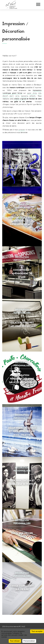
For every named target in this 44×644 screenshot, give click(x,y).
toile (40, 93)
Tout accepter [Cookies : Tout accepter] (37, 631)
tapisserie (24, 96)
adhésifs (33, 96)
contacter (22, 130)
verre (17, 96)
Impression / (15, 24)
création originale (20, 99)
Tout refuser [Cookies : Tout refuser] (15, 641)
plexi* (12, 96)
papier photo (32, 93)
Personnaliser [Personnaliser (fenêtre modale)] (29, 641)
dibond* (5, 96)
